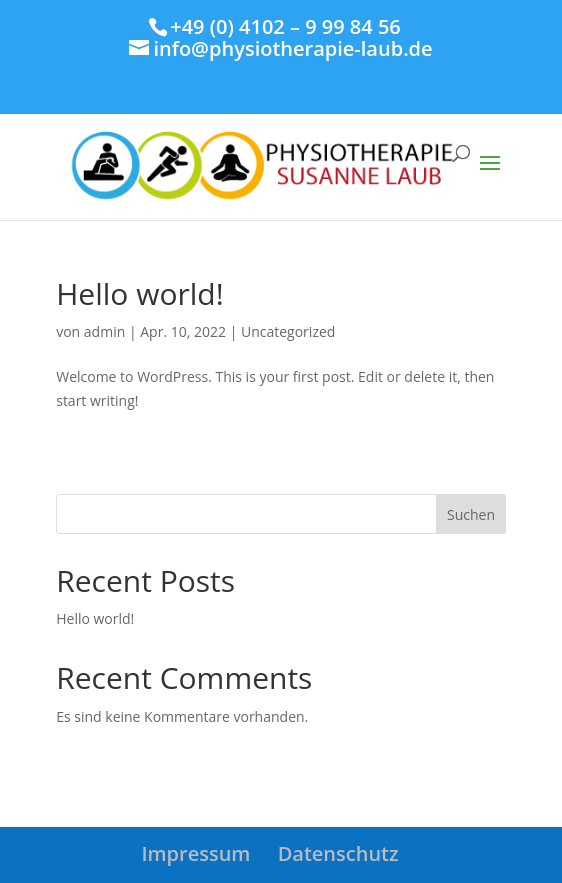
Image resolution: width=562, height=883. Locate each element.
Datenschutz (338, 853)
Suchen (471, 514)
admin (104, 331)
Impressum (195, 853)
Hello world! (139, 293)
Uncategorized (288, 331)
